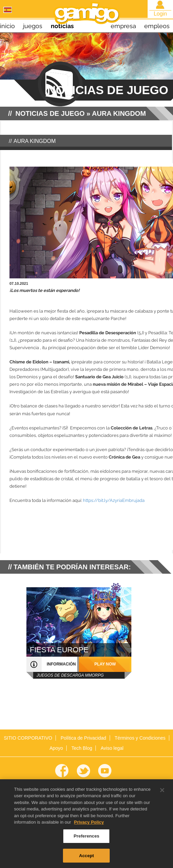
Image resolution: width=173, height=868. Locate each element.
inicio (7, 26)
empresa (123, 26)
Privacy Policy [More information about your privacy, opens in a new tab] (89, 826)
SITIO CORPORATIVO (28, 738)
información (61, 664)
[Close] (162, 793)
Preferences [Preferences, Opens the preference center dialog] (87, 839)
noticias (62, 26)
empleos (157, 26)
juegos (33, 26)
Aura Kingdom (119, 113)
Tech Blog (82, 748)
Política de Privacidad (83, 738)
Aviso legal (112, 748)
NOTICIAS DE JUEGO (50, 113)
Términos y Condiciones (140, 738)
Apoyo (56, 748)
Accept (86, 859)
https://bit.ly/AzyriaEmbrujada (114, 500)
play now (105, 664)
